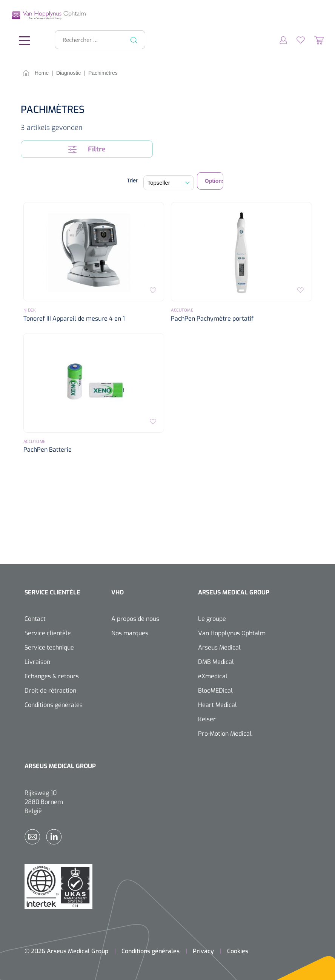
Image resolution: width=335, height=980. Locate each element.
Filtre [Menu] (87, 149)
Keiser (207, 719)
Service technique (49, 647)
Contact (35, 618)
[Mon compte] (279, 39)
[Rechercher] (134, 39)
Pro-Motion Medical (225, 733)
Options (214, 181)
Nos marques (130, 633)
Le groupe (212, 618)
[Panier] (314, 39)
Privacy (203, 951)
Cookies (238, 951)
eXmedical (213, 676)
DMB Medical (216, 661)
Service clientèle (48, 633)
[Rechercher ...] (97, 39)
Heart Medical (217, 705)
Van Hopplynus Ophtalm (232, 633)
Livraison (37, 661)
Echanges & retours (52, 676)
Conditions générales (54, 705)
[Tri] (169, 182)
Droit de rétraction (50, 690)
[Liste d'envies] (296, 39)
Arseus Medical (219, 647)
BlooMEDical (215, 690)
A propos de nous (135, 618)
